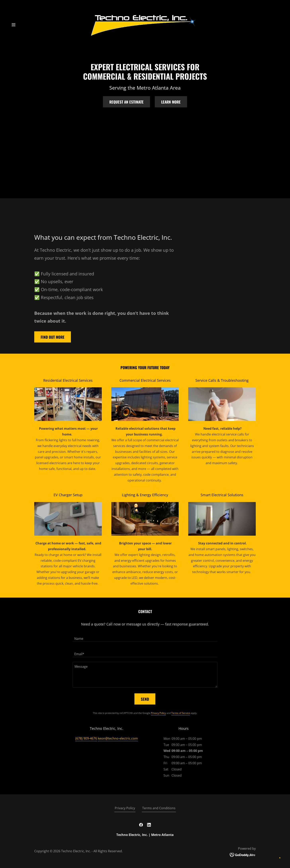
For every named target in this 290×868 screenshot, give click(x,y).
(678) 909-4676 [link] (86, 738)
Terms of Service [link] (181, 713)
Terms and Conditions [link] (159, 808)
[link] (145, 24)
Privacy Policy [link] (158, 713)
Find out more (53, 337)
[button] (14, 25)
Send (145, 699)
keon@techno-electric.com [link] (118, 738)
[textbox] (145, 637)
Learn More (171, 102)
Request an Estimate (126, 102)
